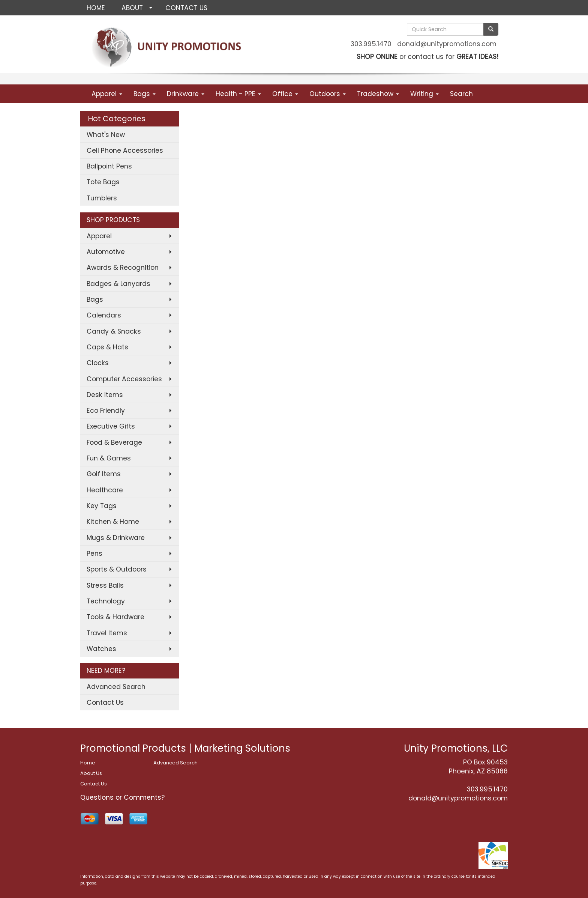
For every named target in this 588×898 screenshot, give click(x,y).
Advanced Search (116, 687)
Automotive (106, 252)
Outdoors (328, 94)
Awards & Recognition (123, 268)
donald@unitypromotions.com (447, 44)
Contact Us (105, 702)
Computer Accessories (124, 379)
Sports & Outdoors (117, 569)
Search (461, 94)
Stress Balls (105, 585)
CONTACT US (186, 8)
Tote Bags (103, 182)
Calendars (104, 315)
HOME (96, 8)
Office (285, 94)
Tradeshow (378, 94)
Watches (101, 649)
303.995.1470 (371, 44)
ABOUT (132, 8)
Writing (424, 94)
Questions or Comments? (122, 797)
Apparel (107, 94)
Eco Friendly (106, 411)
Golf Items (104, 474)
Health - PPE (238, 94)
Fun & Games (109, 458)
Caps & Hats (107, 347)
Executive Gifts (111, 426)
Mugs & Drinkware (116, 538)
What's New (106, 135)
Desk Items (105, 395)
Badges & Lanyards (118, 284)
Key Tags (102, 506)
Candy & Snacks (114, 331)
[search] (491, 29)
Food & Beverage (114, 442)
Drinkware (186, 94)
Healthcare (105, 490)
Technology (106, 601)
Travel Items (107, 633)
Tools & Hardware (115, 617)
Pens (94, 554)
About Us (91, 773)
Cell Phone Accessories (125, 150)
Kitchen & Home (113, 522)
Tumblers (102, 198)
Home (88, 763)
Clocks (98, 363)
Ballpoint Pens (109, 166)
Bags (145, 94)
